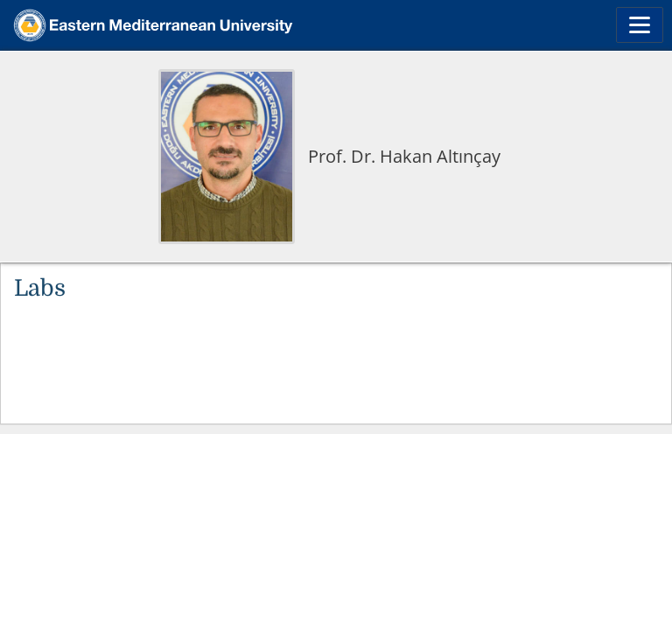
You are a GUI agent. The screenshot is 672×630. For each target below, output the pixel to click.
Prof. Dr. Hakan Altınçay (404, 156)
